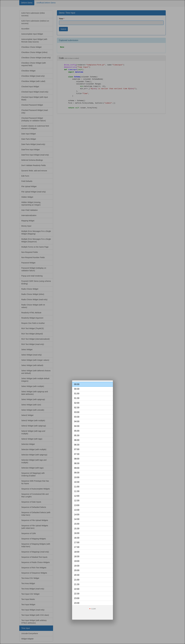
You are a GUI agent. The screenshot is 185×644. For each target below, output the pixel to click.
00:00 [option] (77, 384)
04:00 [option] (77, 421)
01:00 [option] (77, 394)
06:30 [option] (77, 445)
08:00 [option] (77, 459)
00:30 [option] (77, 389)
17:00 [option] (77, 542)
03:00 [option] (77, 412)
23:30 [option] (77, 603)
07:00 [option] (77, 449)
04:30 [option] (77, 426)
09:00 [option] (77, 468)
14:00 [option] (77, 515)
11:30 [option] (77, 491)
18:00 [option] (77, 552)
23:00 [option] (77, 598)
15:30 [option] (77, 529)
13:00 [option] (77, 505)
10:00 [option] (77, 477)
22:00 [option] (77, 589)
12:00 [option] (77, 496)
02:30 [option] (77, 408)
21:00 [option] (77, 580)
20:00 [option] (77, 570)
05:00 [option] (77, 431)
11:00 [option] (77, 487)
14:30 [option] (77, 519)
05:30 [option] (77, 435)
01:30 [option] (77, 398)
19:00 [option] (77, 561)
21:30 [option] (77, 584)
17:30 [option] (77, 547)
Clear (94, 609)
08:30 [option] (77, 463)
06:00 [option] (77, 440)
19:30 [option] (77, 566)
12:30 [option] (77, 501)
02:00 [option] (77, 403)
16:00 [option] (77, 533)
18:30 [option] (77, 556)
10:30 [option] (77, 482)
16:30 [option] (77, 538)
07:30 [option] (77, 454)
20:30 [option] (77, 575)
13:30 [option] (77, 510)
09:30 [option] (77, 473)
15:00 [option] (77, 524)
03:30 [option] (77, 417)
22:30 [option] (77, 594)
